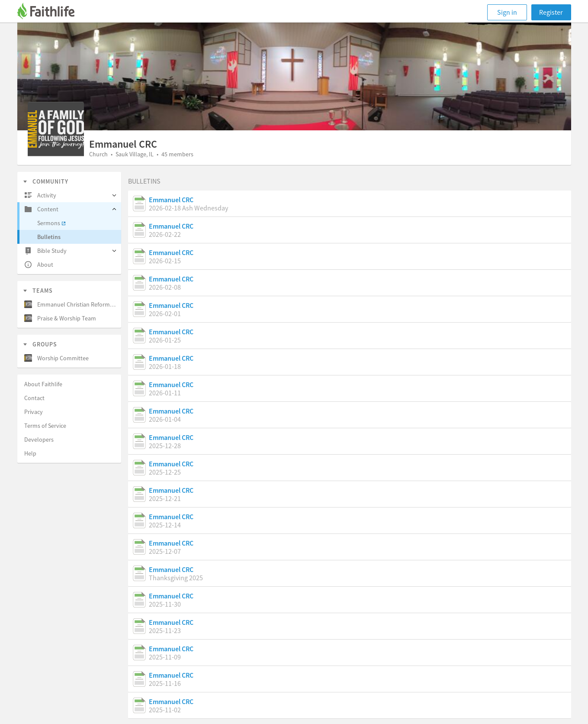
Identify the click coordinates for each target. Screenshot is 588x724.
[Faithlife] (51, 12)
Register (551, 12)
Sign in (507, 12)
